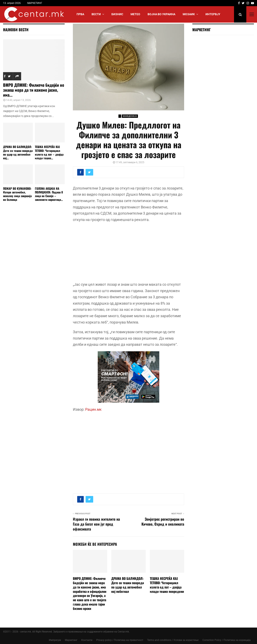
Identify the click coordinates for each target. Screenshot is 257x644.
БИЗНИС (117, 14)
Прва (80, 14)
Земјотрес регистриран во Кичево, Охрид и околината (163, 521)
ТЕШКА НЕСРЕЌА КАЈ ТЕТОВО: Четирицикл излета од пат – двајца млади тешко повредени (167, 585)
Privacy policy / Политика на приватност (120, 640)
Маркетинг (71, 640)
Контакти (87, 640)
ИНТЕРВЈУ (213, 14)
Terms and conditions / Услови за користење (173, 640)
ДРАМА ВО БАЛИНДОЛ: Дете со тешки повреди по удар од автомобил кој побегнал (128, 585)
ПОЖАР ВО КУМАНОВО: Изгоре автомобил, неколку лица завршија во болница (17, 194)
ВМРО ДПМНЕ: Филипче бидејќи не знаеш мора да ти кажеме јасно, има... (34, 90)
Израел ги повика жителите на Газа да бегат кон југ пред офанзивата (96, 524)
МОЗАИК (189, 14)
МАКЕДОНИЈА (130, 116)
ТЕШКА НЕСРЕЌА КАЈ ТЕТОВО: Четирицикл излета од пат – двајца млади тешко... (49, 152)
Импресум (55, 640)
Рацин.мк (93, 409)
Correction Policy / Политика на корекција (227, 640)
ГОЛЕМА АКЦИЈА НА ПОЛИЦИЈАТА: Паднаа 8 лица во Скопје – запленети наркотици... (49, 194)
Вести (96, 14)
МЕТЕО (135, 14)
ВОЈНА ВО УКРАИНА (161, 14)
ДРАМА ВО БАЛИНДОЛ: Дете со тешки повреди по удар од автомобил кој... (18, 152)
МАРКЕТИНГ (35, 3)
